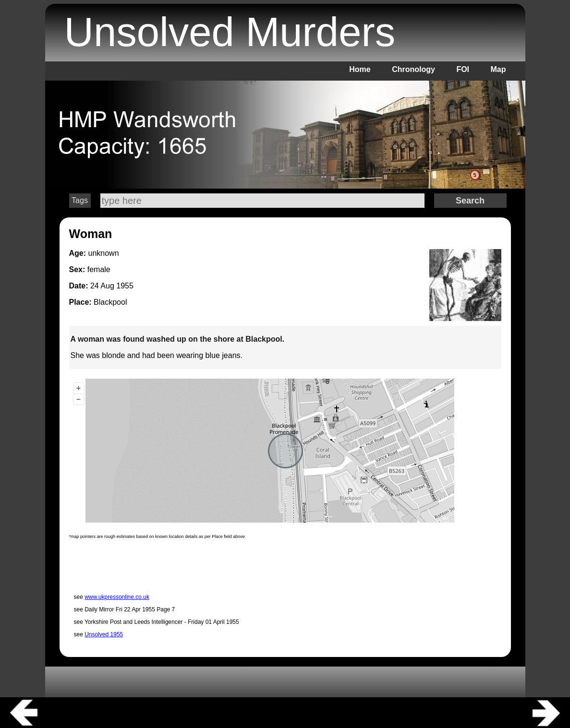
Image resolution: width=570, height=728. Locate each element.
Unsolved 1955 (104, 634)
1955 (125, 286)
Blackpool (110, 302)
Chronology (413, 69)
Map (498, 69)
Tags (80, 200)
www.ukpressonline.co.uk (117, 597)
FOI (463, 69)
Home (360, 69)
